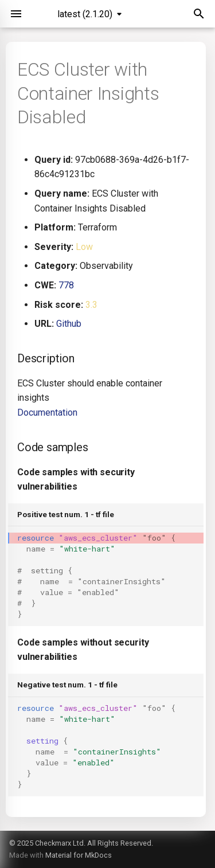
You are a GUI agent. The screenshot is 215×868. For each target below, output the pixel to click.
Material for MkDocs (79, 855)
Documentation (47, 413)
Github (69, 324)
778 (66, 285)
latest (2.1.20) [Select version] (85, 14)
